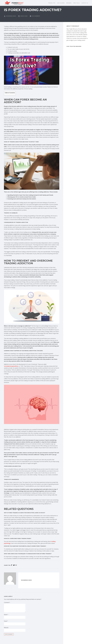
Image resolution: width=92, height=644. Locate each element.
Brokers (69, 3)
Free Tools (76, 3)
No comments (35, 16)
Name (6, 615)
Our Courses (61, 3)
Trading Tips (52, 3)
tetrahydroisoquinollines (11, 366)
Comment (7, 602)
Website (6, 628)
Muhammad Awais (10, 16)
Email (6, 621)
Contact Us (85, 3)
